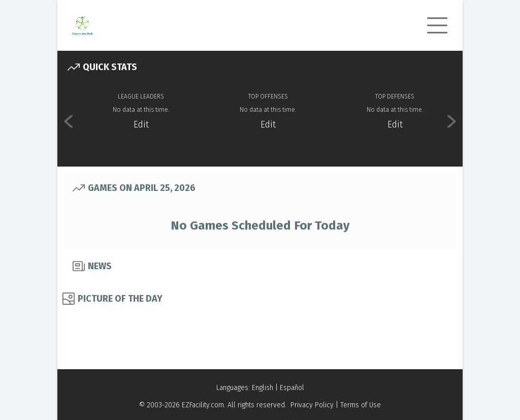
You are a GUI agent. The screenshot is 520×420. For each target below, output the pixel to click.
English (263, 388)
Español (292, 388)
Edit (141, 124)
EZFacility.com (203, 405)
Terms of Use (361, 405)
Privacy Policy (312, 405)
